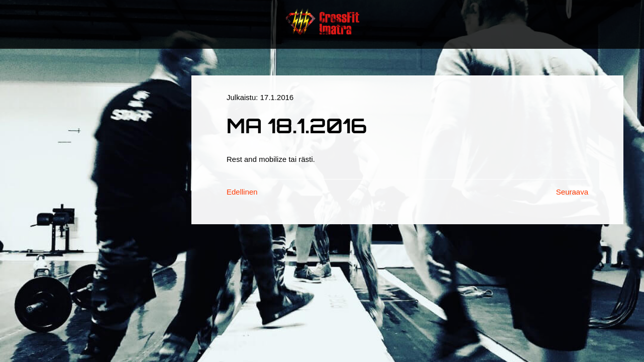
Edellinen (242, 192)
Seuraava (572, 192)
